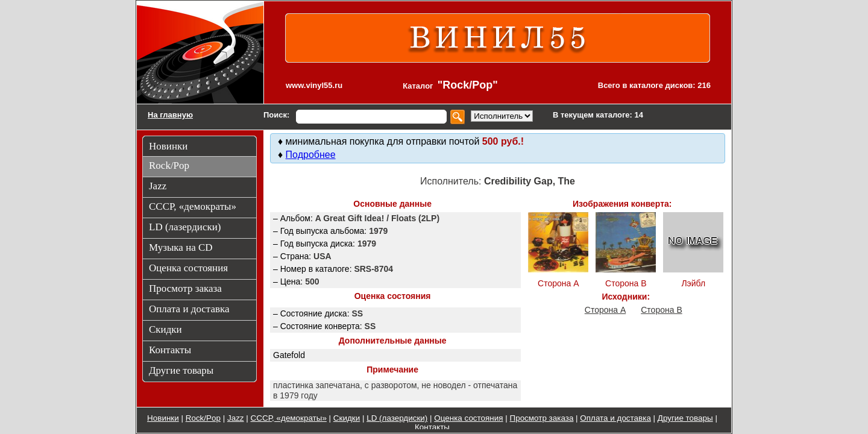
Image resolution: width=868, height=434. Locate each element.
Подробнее (311, 155)
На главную (170, 115)
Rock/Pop (203, 418)
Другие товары (685, 418)
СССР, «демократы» (289, 418)
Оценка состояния (468, 418)
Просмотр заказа (542, 418)
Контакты (432, 427)
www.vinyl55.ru (314, 85)
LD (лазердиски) (397, 418)
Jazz (236, 418)
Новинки (163, 418)
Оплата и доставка (615, 418)
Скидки (347, 418)
